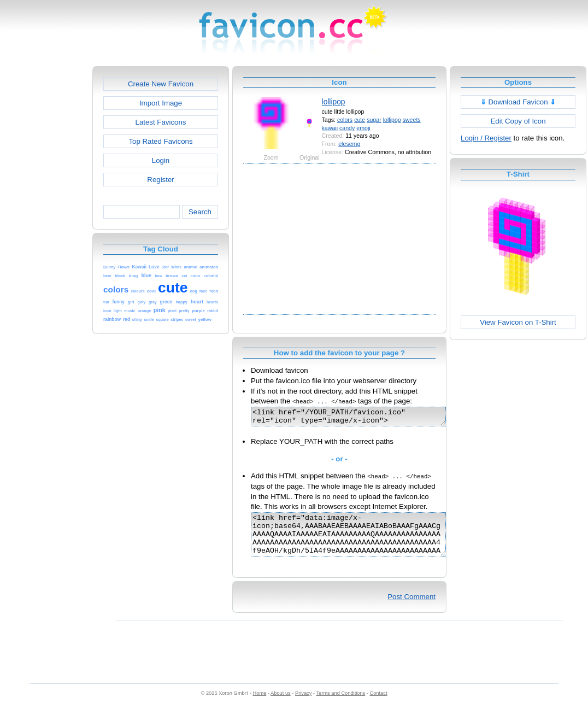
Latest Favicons (161, 122)
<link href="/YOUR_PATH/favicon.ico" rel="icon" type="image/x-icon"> (360, 418)
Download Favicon (518, 102)
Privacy (303, 705)
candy (347, 128)
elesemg (349, 144)
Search (200, 212)
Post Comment (411, 608)
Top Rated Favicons (160, 141)
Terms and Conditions (340, 705)
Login (161, 160)
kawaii (330, 128)
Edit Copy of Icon (518, 121)
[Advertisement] (45, 230)
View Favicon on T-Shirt (518, 322)
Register (160, 180)
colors (345, 120)
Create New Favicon (161, 84)
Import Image (161, 103)
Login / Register (486, 138)
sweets (412, 120)
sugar (374, 120)
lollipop (334, 102)
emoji (363, 128)
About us (281, 705)
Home (260, 705)
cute (360, 120)
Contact (379, 705)
